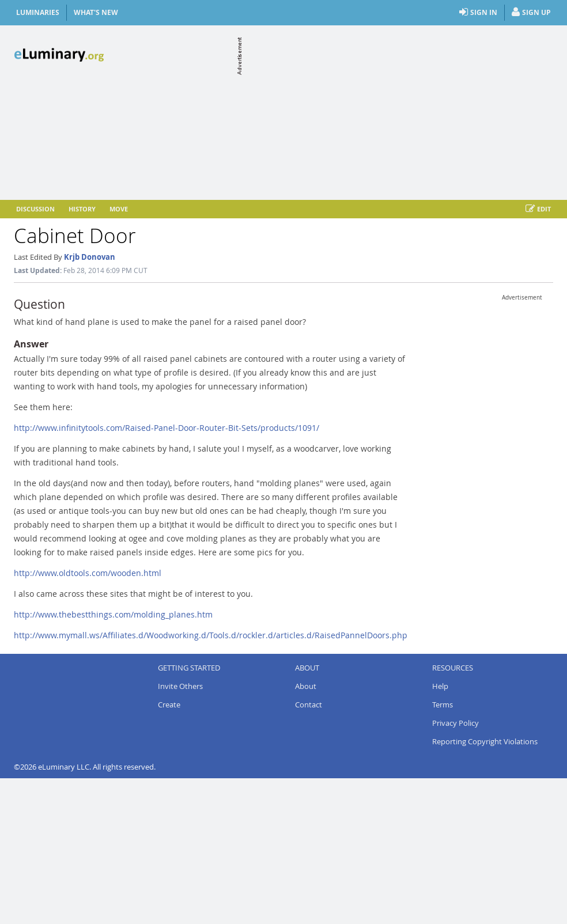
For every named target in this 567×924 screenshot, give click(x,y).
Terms (443, 705)
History (82, 209)
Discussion (35, 209)
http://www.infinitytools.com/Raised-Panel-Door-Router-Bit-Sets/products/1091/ (167, 428)
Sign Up (531, 13)
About (306, 686)
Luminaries (38, 12)
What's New (96, 12)
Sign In (478, 13)
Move (119, 209)
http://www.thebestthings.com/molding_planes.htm (113, 614)
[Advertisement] (399, 111)
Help (440, 686)
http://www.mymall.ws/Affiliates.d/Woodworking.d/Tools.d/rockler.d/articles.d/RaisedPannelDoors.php (211, 635)
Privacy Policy (456, 723)
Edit (538, 209)
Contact (309, 705)
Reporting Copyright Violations (485, 741)
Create (169, 705)
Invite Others (180, 686)
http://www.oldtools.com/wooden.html (88, 573)
